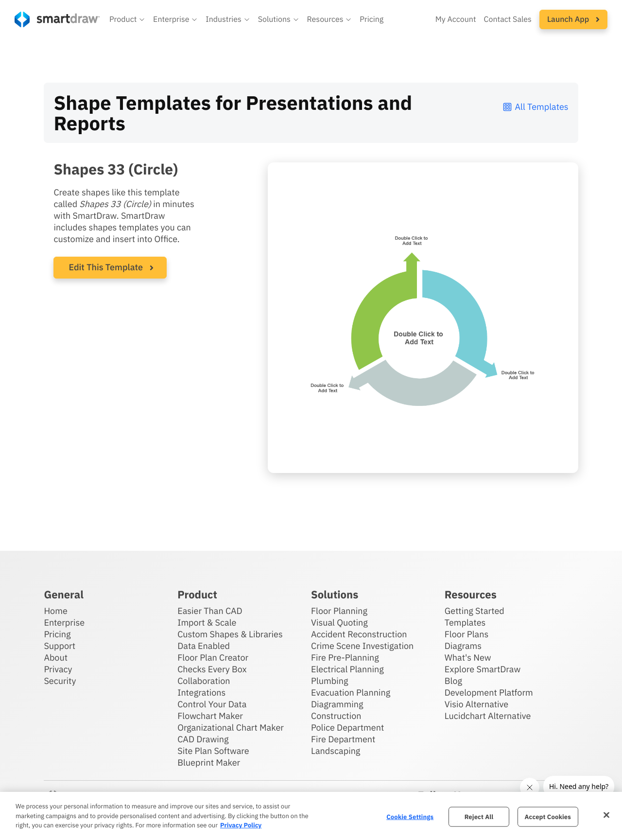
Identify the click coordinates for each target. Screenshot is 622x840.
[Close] (606, 815)
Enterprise (64, 622)
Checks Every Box (212, 669)
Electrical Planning (347, 669)
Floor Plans (466, 634)
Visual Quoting (339, 622)
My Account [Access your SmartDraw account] (456, 19)
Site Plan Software (213, 751)
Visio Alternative (476, 704)
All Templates (535, 107)
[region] (311, 816)
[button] (127, 19)
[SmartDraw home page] (57, 19)
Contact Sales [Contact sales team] (508, 19)
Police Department (347, 727)
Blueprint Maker (209, 762)
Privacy (58, 669)
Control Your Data (212, 704)
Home (55, 611)
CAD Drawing (203, 739)
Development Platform (489, 692)
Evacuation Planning (351, 692)
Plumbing (329, 681)
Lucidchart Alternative (488, 716)
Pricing (57, 634)
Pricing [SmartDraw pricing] (371, 19)
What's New (468, 657)
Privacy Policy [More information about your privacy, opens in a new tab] (241, 825)
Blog (453, 681)
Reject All (479, 816)
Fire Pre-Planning (345, 657)
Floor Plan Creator (213, 657)
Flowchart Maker (210, 716)
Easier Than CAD (210, 611)
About (56, 657)
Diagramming (337, 704)
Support (60, 646)
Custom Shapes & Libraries (230, 634)
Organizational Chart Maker (231, 727)
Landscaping (336, 751)
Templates (465, 622)
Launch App (573, 19)
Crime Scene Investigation (362, 646)
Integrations (201, 692)
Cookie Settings (410, 816)
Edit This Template (106, 267)
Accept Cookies (548, 816)
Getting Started (475, 611)
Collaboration (204, 681)
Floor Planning (339, 611)
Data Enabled (204, 646)
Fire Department (343, 739)
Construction (336, 716)
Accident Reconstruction (359, 634)
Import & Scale (207, 622)
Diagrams (463, 646)
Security (60, 681)
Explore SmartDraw (483, 669)
